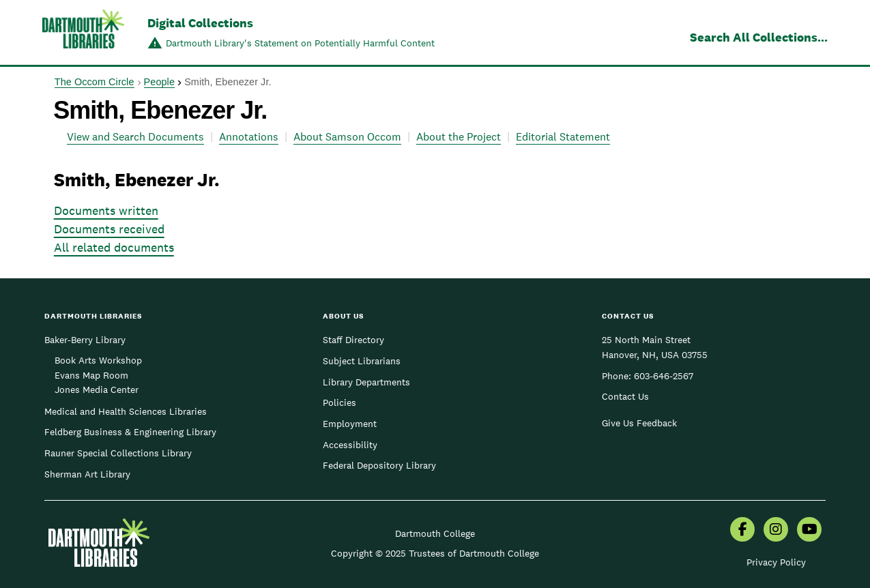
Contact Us (625, 396)
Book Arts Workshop (98, 360)
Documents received (109, 229)
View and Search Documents (135, 137)
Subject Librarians (362, 361)
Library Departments (366, 382)
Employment (350, 424)
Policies (339, 402)
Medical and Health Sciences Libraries (126, 411)
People (159, 82)
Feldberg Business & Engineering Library (130, 432)
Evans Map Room (91, 375)
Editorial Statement (563, 137)
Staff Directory (353, 340)
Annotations (249, 137)
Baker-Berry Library (85, 340)
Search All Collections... (759, 37)
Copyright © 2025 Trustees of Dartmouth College (435, 553)
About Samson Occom (347, 137)
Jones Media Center (97, 389)
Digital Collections (200, 23)
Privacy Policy (776, 562)
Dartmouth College (435, 533)
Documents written (106, 210)
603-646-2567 (664, 376)
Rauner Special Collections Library (118, 453)
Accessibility (350, 445)
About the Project (459, 137)
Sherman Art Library (87, 474)
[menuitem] (742, 531)
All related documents (114, 247)
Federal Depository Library (379, 465)
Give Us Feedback (639, 423)
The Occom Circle (95, 82)
